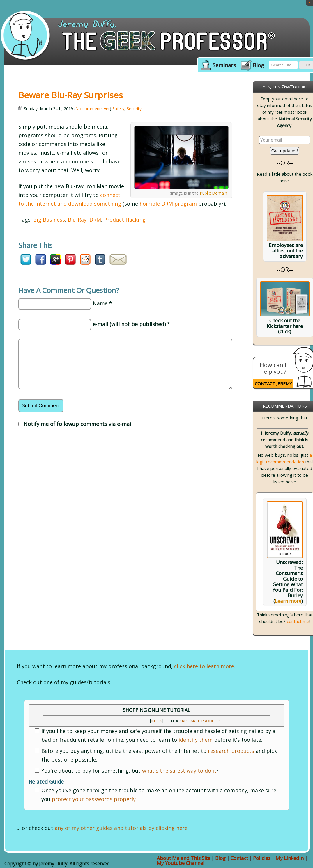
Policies (262, 858)
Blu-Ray (77, 220)
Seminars (224, 65)
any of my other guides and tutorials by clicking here (121, 828)
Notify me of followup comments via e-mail (78, 424)
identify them (196, 740)
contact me (298, 621)
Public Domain (213, 193)
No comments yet (93, 109)
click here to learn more (204, 666)
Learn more (288, 601)
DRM (95, 220)
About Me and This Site (183, 858)
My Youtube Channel (181, 863)
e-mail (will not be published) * (131, 324)
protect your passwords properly (94, 799)
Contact (239, 858)
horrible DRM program (168, 204)
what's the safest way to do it (179, 771)
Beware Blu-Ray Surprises (71, 95)
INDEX (157, 721)
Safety (118, 109)
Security (134, 109)
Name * (102, 303)
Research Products (202, 721)
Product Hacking (125, 220)
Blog (258, 65)
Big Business (49, 220)
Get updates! (285, 151)
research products (231, 751)
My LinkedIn (290, 858)
